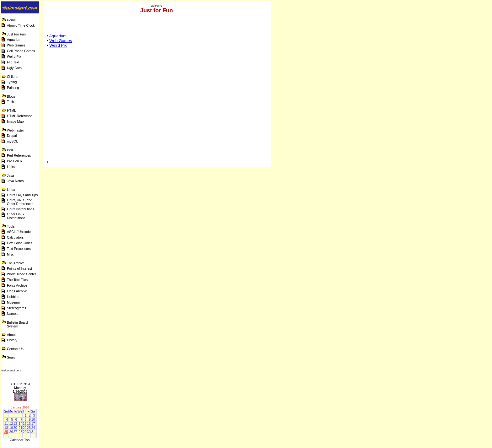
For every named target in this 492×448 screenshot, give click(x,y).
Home (11, 20)
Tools (11, 226)
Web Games (16, 45)
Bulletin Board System (17, 324)
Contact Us (15, 349)
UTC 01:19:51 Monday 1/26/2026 (20, 388)
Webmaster (15, 130)
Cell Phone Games (21, 51)
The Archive (16, 263)
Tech (11, 102)
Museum (13, 302)
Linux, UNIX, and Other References (20, 202)
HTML (11, 111)
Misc (10, 254)
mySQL (13, 141)
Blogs (11, 96)
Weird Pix (14, 57)
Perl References (19, 155)
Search (12, 357)
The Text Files (17, 280)
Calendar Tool (20, 440)
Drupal (12, 136)
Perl (10, 150)
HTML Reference (20, 116)
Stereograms (16, 308)
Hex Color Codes (20, 243)
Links (11, 167)
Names (12, 314)
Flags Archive (17, 291)
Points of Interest (19, 268)
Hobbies (13, 297)
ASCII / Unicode (19, 232)
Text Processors (19, 249)
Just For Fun (16, 34)
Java (11, 175)
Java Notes (15, 181)
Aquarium (14, 40)
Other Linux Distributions (16, 216)
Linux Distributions (21, 209)
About (11, 335)
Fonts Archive (17, 285)
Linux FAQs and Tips (22, 195)
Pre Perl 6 (14, 161)
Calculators (15, 237)
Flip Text (13, 62)
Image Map (15, 121)
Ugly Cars (14, 68)
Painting (13, 88)
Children (13, 77)
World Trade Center (21, 274)
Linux (11, 190)
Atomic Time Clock (21, 25)
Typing (12, 82)
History (12, 340)
